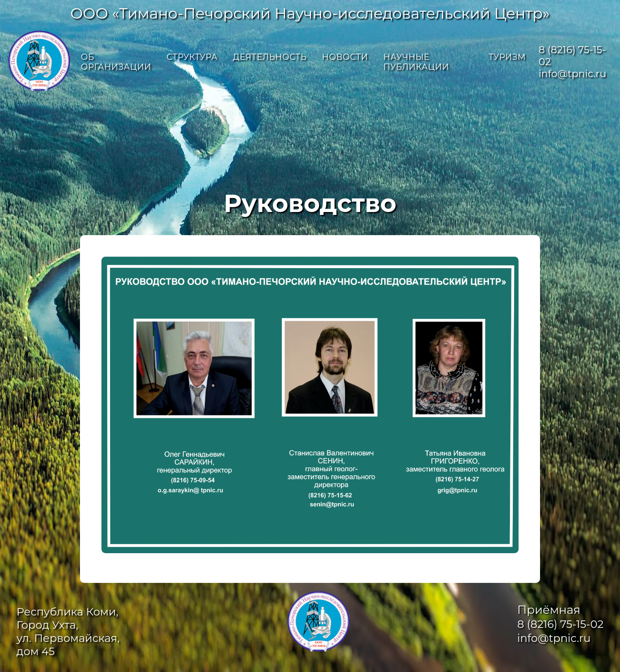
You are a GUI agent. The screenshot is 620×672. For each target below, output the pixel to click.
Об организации (116, 62)
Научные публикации (416, 62)
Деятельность (270, 57)
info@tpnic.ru (572, 74)
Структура (192, 57)
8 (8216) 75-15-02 (560, 624)
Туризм (507, 57)
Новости (345, 57)
